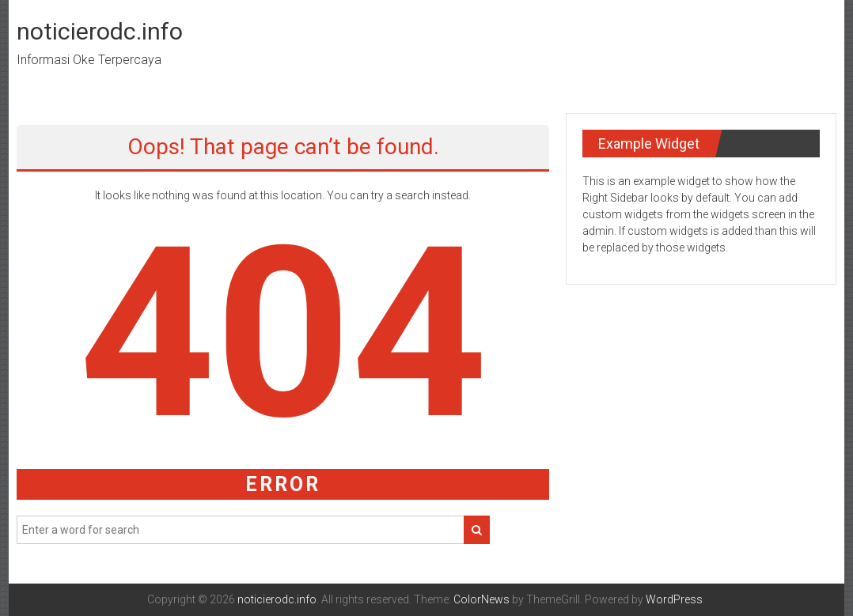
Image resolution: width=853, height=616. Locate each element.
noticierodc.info (100, 31)
